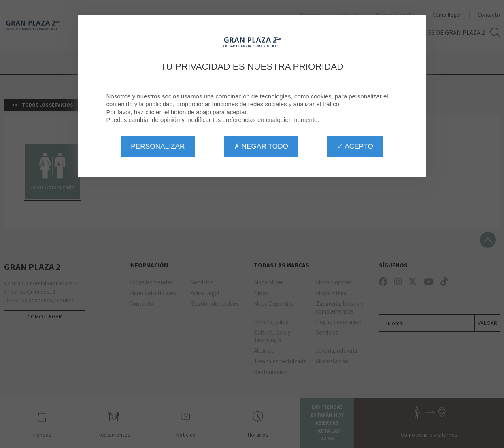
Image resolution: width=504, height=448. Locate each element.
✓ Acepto (355, 146)
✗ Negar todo (261, 146)
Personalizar (158, 146)
